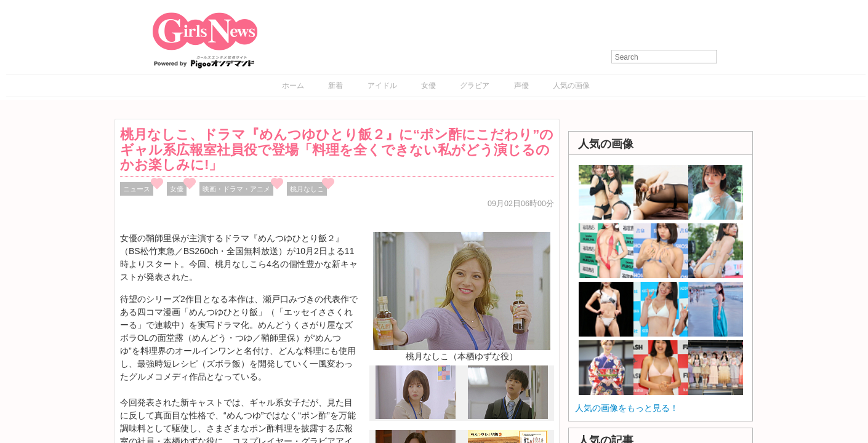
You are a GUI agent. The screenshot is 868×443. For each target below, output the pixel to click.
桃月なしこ (307, 189)
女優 (428, 86)
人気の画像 (571, 86)
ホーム (293, 86)
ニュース (137, 189)
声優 (521, 86)
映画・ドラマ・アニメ (236, 189)
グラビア (475, 86)
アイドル (382, 86)
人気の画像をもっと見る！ (627, 408)
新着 (336, 86)
